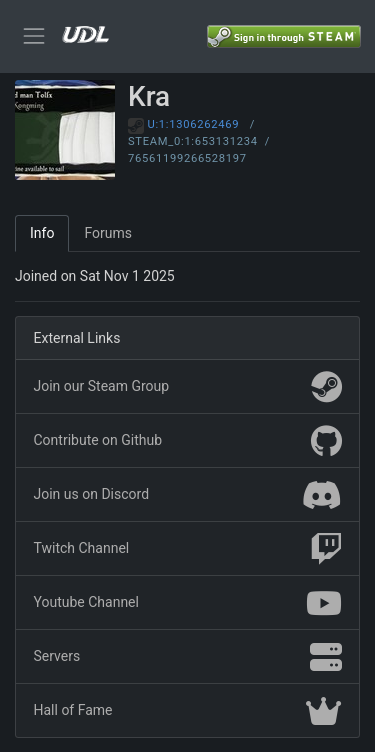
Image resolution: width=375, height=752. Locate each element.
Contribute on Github (188, 441)
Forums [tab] (108, 233)
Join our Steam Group (188, 387)
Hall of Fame (188, 711)
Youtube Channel (188, 603)
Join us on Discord (188, 495)
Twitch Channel (188, 549)
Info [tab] (42, 233)
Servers (188, 657)
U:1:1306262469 (194, 124)
